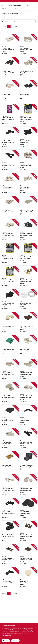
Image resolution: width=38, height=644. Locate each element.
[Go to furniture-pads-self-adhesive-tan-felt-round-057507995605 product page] (28, 277)
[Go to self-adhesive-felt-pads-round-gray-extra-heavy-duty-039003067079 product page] (10, 277)
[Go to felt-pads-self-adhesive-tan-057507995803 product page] (10, 92)
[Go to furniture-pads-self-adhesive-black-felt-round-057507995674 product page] (28, 440)
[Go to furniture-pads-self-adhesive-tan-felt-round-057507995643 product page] (10, 185)
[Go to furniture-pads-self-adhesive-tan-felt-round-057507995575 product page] (28, 393)
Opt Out (15, 641)
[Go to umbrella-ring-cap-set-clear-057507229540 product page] (28, 300)
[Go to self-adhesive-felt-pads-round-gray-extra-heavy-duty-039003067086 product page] (28, 115)
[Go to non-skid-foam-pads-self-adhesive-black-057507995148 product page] (28, 231)
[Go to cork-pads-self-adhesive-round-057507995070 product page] (10, 463)
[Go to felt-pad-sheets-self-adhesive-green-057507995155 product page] (10, 347)
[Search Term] (19, 9)
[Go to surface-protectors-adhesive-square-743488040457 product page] (10, 115)
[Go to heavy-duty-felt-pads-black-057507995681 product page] (28, 92)
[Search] (36, 9)
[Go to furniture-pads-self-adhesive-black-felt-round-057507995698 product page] (10, 579)
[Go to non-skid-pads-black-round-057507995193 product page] (10, 532)
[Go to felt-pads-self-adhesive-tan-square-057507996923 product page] (10, 393)
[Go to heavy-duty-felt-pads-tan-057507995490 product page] (28, 69)
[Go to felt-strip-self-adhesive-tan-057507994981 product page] (10, 208)
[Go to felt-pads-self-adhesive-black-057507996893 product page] (10, 161)
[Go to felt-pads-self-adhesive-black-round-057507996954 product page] (28, 509)
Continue (6, 641)
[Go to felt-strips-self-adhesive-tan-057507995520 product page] (28, 347)
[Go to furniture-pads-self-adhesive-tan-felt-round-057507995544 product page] (10, 370)
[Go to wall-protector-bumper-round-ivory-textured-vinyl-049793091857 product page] (28, 579)
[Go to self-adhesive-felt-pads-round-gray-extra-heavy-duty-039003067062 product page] (28, 254)
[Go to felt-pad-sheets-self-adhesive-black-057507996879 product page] (10, 300)
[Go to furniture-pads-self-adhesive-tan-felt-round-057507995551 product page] (28, 370)
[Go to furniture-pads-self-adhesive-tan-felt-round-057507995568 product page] (28, 486)
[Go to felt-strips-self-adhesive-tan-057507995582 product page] (10, 440)
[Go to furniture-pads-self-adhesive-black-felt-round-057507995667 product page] (10, 509)
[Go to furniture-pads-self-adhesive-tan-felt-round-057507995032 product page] (10, 231)
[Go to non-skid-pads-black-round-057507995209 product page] (28, 463)
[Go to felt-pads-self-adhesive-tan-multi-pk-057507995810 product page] (28, 45)
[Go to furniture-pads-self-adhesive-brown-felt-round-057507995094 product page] (28, 532)
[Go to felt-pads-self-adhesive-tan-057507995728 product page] (10, 45)
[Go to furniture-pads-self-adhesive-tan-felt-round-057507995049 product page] (10, 324)
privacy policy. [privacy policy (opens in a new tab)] (28, 632)
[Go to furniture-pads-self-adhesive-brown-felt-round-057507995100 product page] (10, 555)
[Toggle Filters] (36, 21)
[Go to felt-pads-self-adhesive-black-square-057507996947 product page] (28, 416)
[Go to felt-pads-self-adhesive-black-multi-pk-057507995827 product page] (10, 69)
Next (16, 26)
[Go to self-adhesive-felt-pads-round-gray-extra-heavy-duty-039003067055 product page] (10, 254)
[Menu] (2, 5)
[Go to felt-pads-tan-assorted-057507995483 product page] (28, 185)
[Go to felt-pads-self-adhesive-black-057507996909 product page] (10, 138)
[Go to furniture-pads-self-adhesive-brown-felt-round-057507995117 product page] (28, 555)
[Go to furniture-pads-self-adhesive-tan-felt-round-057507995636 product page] (28, 161)
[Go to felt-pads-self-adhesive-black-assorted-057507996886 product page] (28, 138)
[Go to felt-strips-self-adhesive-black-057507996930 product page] (10, 416)
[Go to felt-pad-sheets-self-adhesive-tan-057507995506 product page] (28, 208)
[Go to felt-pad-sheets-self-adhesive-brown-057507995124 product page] (28, 324)
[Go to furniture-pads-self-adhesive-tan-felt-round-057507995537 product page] (10, 486)
